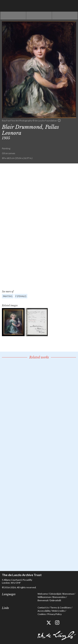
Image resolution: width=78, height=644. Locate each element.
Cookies (42, 614)
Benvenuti (43, 600)
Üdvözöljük (55, 594)
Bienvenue (68, 594)
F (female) (21, 296)
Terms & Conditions (61, 608)
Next (65, 15)
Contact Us (43, 608)
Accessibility (44, 611)
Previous (13, 15)
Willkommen (44, 597)
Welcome (43, 594)
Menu (72, 6)
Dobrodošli (55, 600)
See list (39, 15)
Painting (8, 296)
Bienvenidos (59, 597)
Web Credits (58, 611)
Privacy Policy (55, 614)
